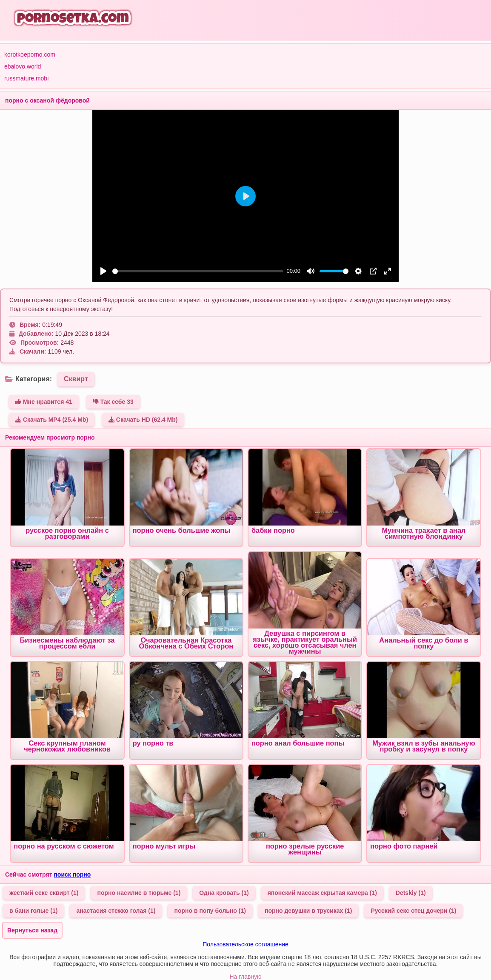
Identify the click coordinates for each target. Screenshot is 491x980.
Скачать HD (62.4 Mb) (143, 420)
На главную (245, 977)
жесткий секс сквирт (44, 893)
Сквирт (76, 379)
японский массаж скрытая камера (322, 893)
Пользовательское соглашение (245, 944)
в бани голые (33, 911)
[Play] (103, 271)
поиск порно (72, 874)
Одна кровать (224, 893)
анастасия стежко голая (116, 911)
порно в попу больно (210, 911)
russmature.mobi (26, 78)
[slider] (198, 271)
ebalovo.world (23, 66)
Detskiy (411, 893)
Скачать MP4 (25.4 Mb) (52, 420)
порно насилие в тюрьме (139, 893)
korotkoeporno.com (30, 54)
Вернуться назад (32, 930)
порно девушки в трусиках (308, 911)
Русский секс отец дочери (413, 911)
